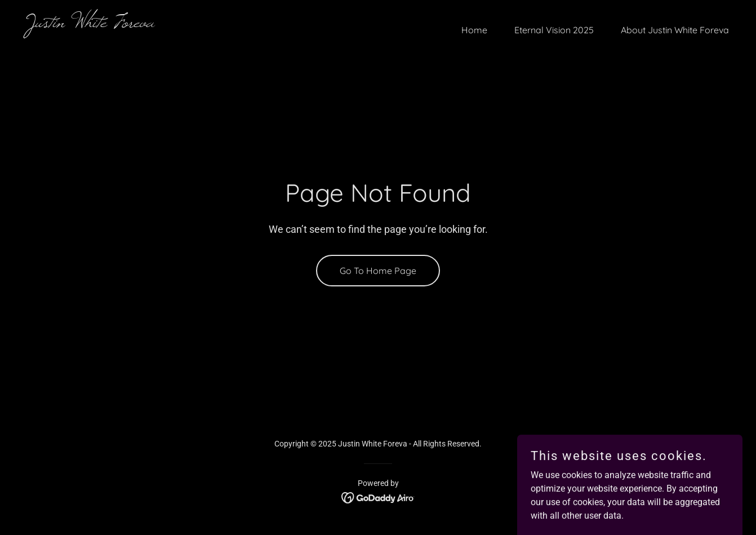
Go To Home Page (378, 271)
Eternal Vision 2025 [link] (554, 30)
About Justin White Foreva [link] (675, 30)
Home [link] (474, 30)
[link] (198, 24)
